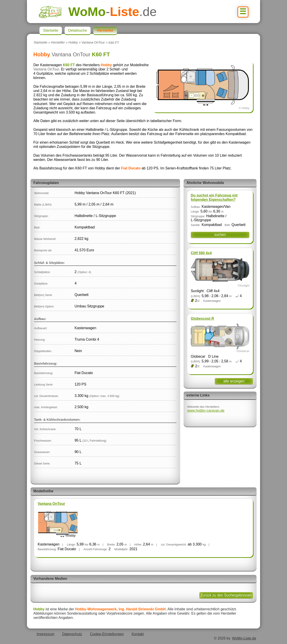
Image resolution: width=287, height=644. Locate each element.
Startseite (40, 43)
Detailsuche (78, 30)
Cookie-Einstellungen (107, 634)
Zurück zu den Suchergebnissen (226, 595)
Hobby (73, 43)
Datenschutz (72, 634)
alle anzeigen (234, 381)
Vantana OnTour (93, 43)
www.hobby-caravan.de (206, 411)
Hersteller (58, 43)
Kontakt (138, 634)
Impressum (45, 634)
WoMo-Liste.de (244, 638)
